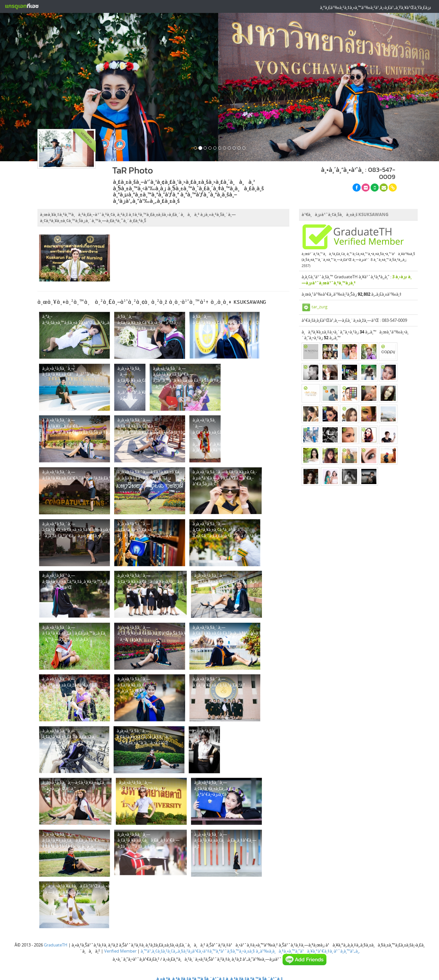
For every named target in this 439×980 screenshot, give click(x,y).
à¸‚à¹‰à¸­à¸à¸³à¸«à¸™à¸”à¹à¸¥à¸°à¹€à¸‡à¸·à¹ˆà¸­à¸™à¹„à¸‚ (308, 951)
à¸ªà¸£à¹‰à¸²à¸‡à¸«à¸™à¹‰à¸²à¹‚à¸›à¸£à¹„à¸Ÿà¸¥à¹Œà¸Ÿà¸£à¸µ (375, 7)
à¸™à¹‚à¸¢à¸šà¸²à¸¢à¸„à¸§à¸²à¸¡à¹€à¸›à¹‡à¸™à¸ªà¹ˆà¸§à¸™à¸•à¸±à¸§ (198, 951)
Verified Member (120, 951)
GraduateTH (56, 945)
